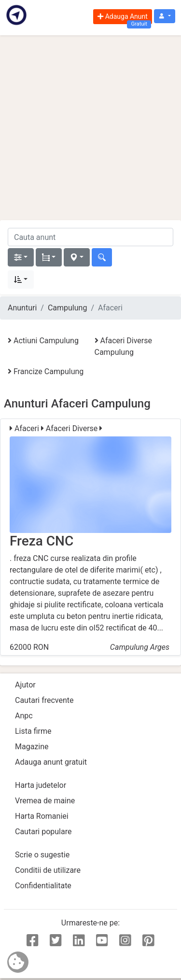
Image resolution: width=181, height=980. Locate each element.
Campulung (67, 308)
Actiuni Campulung (43, 341)
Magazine (32, 747)
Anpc (24, 716)
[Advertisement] (90, 128)
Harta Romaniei (42, 816)
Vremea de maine (45, 801)
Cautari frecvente (44, 700)
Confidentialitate (43, 886)
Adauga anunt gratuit (51, 762)
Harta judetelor (41, 785)
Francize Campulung (46, 371)
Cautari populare (43, 832)
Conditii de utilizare (48, 870)
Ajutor (25, 685)
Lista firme (33, 731)
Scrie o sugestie (42, 855)
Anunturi (22, 308)
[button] (165, 16)
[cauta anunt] (90, 237)
